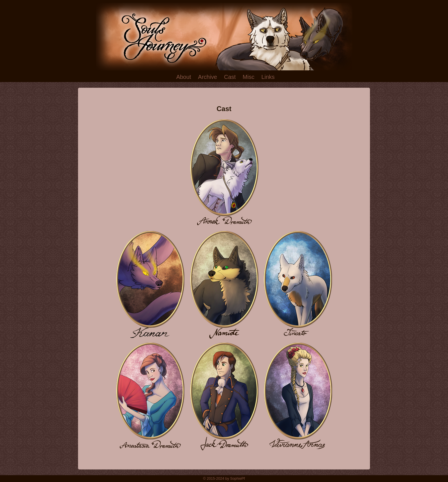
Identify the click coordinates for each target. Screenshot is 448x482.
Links (268, 77)
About (184, 77)
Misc (248, 77)
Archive (207, 77)
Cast (230, 77)
